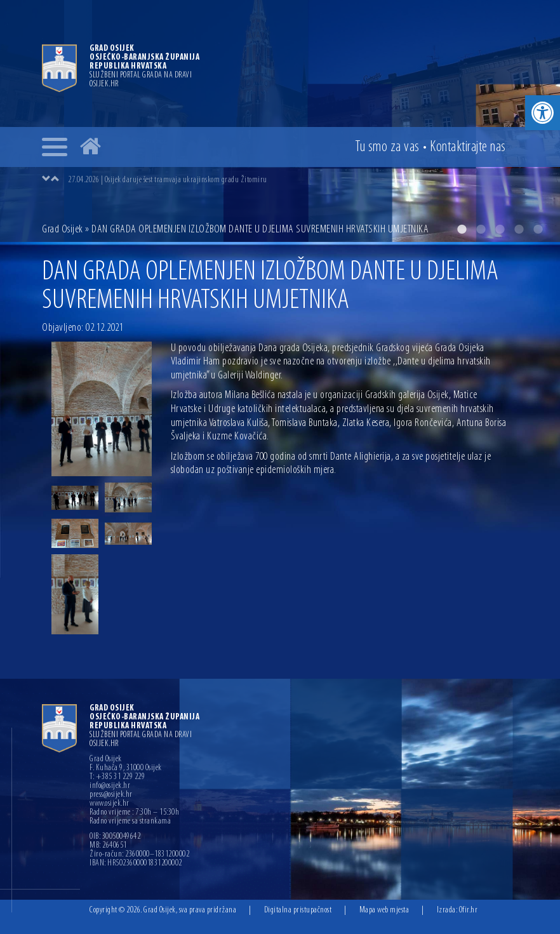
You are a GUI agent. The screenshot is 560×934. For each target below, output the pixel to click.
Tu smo (387, 147)
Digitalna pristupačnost (298, 910)
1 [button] (462, 229)
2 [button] (481, 229)
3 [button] (500, 229)
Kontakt (468, 147)
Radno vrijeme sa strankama (130, 822)
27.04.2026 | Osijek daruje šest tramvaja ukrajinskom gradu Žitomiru (168, 180)
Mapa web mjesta (384, 910)
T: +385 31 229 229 (117, 777)
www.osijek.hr (110, 804)
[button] (543, 113)
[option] (280, 121)
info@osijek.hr (110, 786)
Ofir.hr (469, 910)
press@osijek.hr (111, 795)
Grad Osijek (63, 230)
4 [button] (519, 229)
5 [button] (538, 229)
